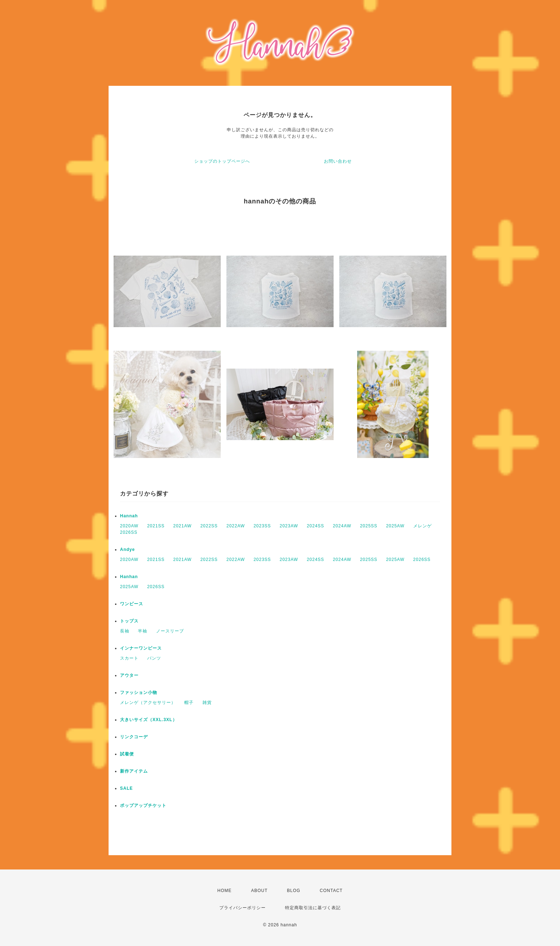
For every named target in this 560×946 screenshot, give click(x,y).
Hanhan (129, 577)
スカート (129, 658)
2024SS (316, 526)
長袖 (125, 631)
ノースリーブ (170, 631)
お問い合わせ (338, 161)
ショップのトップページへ (222, 161)
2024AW (342, 526)
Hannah (129, 516)
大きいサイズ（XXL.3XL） (149, 720)
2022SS (209, 526)
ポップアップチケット (143, 805)
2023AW (289, 526)
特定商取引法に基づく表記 (313, 908)
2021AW (182, 526)
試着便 (127, 754)
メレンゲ (422, 526)
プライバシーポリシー (242, 908)
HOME (225, 891)
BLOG (294, 891)
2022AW (236, 526)
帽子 (189, 703)
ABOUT (259, 891)
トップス (129, 621)
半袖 (142, 631)
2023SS (262, 526)
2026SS (129, 532)
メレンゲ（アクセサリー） (148, 703)
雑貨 (207, 703)
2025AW (395, 526)
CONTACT (331, 891)
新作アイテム (134, 771)
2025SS (369, 526)
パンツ (154, 658)
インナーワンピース (141, 648)
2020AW (129, 526)
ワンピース (132, 604)
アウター (129, 675)
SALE (126, 788)
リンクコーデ (134, 737)
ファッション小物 (139, 693)
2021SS (156, 526)
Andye (127, 550)
